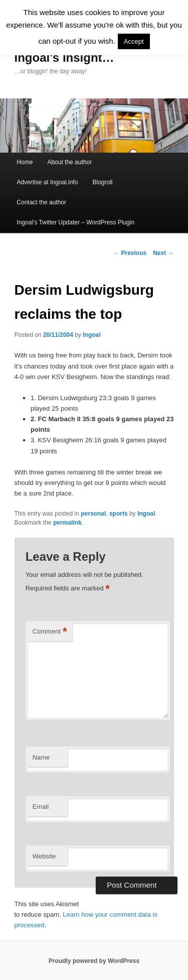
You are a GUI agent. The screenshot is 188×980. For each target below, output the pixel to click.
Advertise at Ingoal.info (47, 182)
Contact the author (41, 202)
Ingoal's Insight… (64, 57)
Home (25, 162)
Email (41, 807)
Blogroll (102, 182)
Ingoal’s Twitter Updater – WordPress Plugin (75, 222)
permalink (67, 523)
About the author (69, 162)
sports (119, 514)
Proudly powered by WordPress (94, 961)
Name (41, 757)
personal (93, 514)
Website (44, 856)
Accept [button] (134, 41)
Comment (50, 632)
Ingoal (91, 335)
